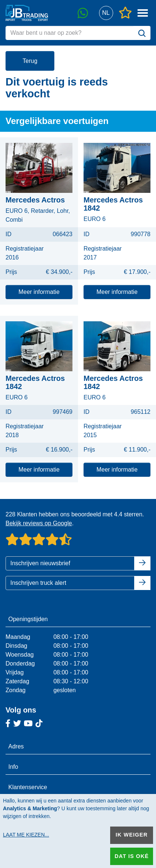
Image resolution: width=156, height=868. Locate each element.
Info (13, 767)
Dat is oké (132, 856)
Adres (16, 746)
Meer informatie (39, 292)
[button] (106, 13)
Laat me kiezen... (26, 835)
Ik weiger (132, 835)
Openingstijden (28, 619)
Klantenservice (28, 787)
